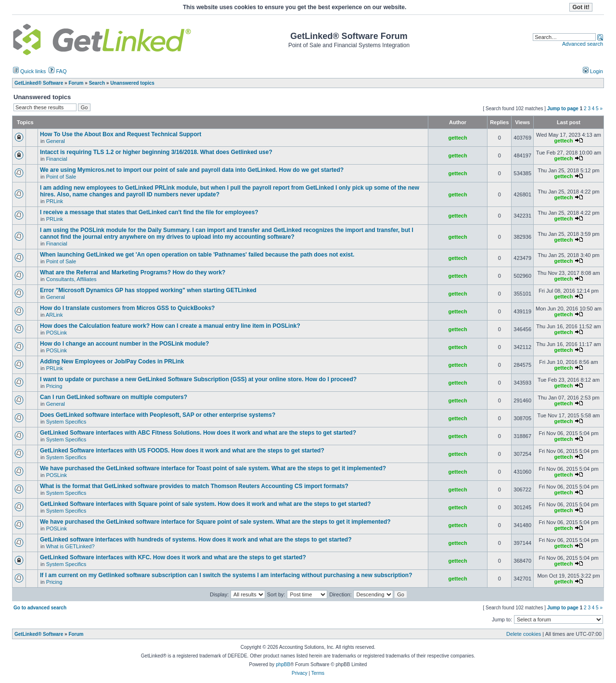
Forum (76, 634)
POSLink (57, 333)
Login (593, 71)
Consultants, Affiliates (71, 279)
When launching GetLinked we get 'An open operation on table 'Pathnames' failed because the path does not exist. (197, 255)
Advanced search (583, 44)
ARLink (54, 315)
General (56, 141)
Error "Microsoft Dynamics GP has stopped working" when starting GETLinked (148, 290)
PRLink (55, 201)
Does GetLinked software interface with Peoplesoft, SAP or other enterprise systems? (158, 415)
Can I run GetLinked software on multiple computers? (114, 397)
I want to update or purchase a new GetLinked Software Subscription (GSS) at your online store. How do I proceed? (198, 379)
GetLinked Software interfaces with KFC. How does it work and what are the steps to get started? (173, 557)
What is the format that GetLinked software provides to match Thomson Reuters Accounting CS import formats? (194, 486)
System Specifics (66, 422)
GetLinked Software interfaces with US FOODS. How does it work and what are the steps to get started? (182, 451)
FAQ (58, 71)
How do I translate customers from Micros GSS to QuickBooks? (127, 308)
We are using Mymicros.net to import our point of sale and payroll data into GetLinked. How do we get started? (192, 170)
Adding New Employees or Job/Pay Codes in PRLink (112, 361)
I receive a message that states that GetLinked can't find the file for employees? (149, 212)
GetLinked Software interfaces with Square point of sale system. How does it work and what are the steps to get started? (205, 504)
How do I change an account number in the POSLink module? (124, 344)
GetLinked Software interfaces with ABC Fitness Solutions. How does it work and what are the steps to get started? (198, 433)
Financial (57, 159)
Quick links (29, 71)
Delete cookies (524, 634)
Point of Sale (61, 177)
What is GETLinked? (71, 546)
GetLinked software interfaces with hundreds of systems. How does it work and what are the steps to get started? (196, 540)
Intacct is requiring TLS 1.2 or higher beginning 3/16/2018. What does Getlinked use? (156, 152)
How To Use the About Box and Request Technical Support (121, 134)
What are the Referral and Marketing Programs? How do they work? (133, 272)
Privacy (300, 673)
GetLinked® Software (39, 634)
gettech (458, 138)
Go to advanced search (40, 608)
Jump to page (563, 109)
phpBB (283, 664)
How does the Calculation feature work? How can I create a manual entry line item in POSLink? (170, 326)
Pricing (54, 386)
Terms (318, 673)
